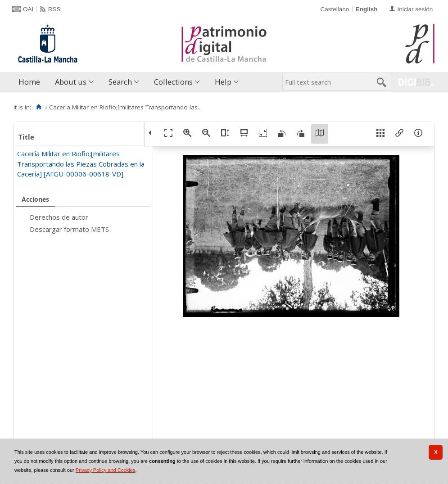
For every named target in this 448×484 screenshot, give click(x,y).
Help (223, 82)
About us (71, 82)
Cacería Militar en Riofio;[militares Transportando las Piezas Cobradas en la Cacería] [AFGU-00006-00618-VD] (81, 164)
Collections (173, 82)
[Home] (38, 107)
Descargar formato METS (69, 229)
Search (120, 82)
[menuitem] (31, 82)
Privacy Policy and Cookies (106, 470)
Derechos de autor (59, 217)
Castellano (335, 9)
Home (29, 82)
